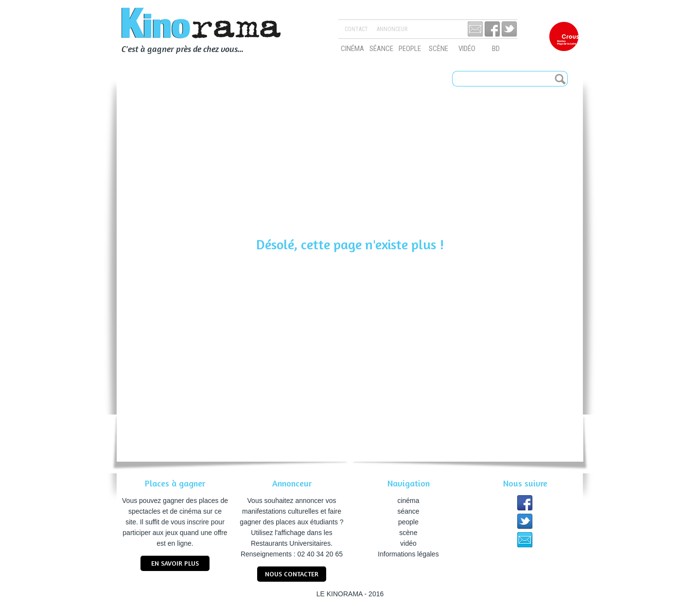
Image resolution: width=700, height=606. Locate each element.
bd (496, 49)
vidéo (467, 49)
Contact (356, 29)
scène (438, 49)
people (410, 49)
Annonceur (392, 29)
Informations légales (408, 554)
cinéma (352, 49)
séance (381, 49)
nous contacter (292, 574)
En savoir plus (175, 563)
